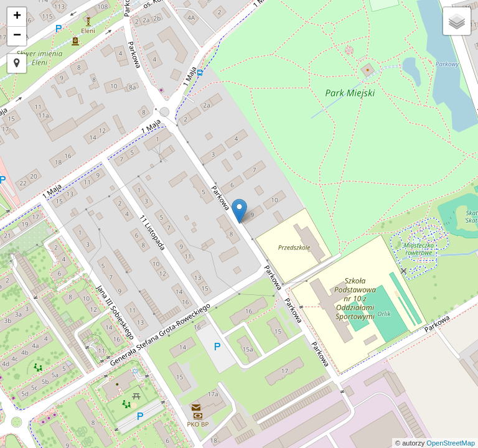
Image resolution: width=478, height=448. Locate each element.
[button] (17, 63)
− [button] (17, 36)
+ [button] (17, 17)
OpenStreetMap (451, 443)
